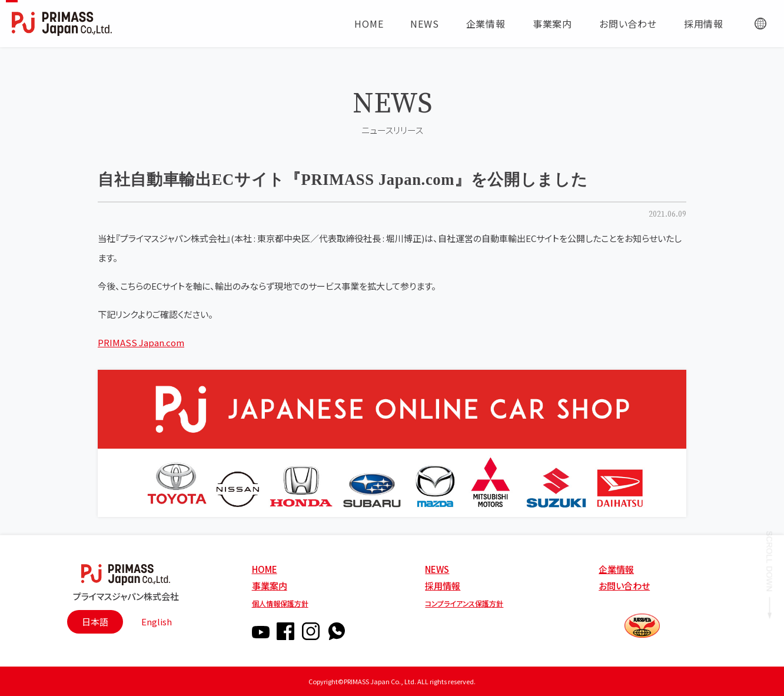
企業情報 (616, 569)
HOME (265, 569)
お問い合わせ (624, 586)
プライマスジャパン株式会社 (126, 596)
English (157, 622)
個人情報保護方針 (280, 603)
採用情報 (443, 586)
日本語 (95, 622)
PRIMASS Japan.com (141, 342)
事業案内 (270, 586)
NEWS (437, 569)
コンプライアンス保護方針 (464, 603)
